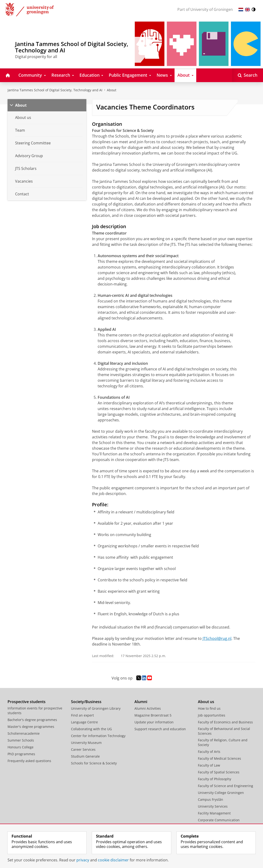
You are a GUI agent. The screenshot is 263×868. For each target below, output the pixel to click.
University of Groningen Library (96, 708)
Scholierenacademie (24, 733)
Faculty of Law (209, 765)
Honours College (21, 747)
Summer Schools (21, 740)
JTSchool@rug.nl (217, 638)
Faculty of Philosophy (215, 779)
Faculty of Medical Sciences (219, 758)
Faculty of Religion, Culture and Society (223, 742)
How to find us (209, 708)
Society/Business (86, 702)
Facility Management (214, 813)
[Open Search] (248, 75)
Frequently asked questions (29, 761)
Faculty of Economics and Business (225, 722)
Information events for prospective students (35, 711)
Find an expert (82, 715)
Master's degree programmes (31, 727)
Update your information (154, 722)
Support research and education (160, 729)
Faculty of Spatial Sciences (219, 772)
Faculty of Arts (209, 752)
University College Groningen (221, 793)
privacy (83, 860)
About (112, 90)
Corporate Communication (219, 820)
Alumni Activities (148, 708)
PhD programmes (21, 754)
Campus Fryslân (211, 799)
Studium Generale (85, 756)
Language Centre (84, 722)
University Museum (86, 743)
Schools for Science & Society (94, 763)
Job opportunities (212, 715)
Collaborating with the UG (91, 729)
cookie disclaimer (113, 860)
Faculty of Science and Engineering (225, 786)
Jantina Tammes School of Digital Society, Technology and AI (55, 90)
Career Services (83, 749)
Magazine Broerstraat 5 (153, 715)
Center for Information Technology (98, 736)
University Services (213, 806)
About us (206, 702)
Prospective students (27, 702)
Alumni (141, 702)
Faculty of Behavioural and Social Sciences (224, 731)
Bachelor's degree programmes (32, 720)
